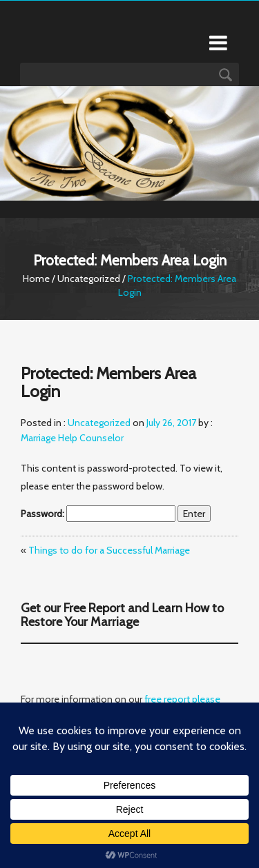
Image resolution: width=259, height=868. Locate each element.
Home (36, 279)
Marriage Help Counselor (72, 438)
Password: (98, 514)
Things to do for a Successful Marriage (109, 550)
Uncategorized (89, 279)
